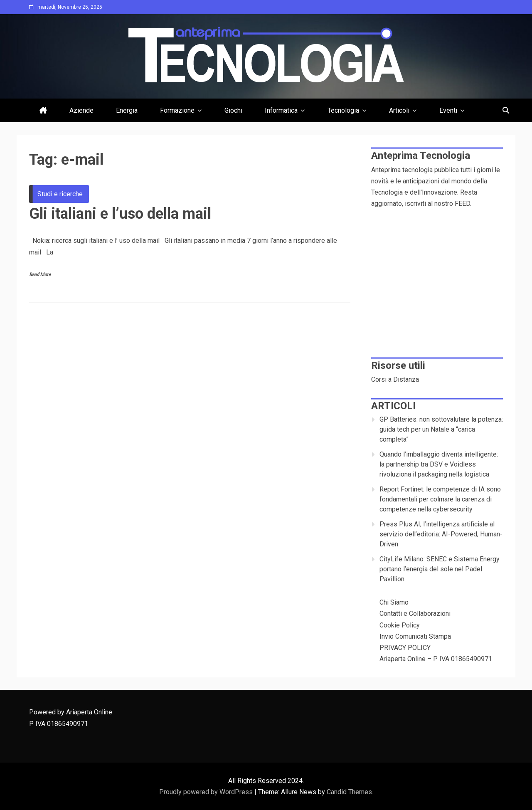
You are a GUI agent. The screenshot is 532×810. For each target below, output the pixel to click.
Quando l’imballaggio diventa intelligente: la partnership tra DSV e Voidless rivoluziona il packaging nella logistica (439, 464)
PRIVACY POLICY (405, 648)
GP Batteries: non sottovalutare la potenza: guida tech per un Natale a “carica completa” (441, 429)
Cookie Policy (400, 625)
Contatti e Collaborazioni (415, 614)
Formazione (177, 110)
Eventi (448, 110)
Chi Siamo (394, 602)
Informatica (281, 110)
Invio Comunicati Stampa (415, 636)
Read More (40, 275)
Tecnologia (343, 110)
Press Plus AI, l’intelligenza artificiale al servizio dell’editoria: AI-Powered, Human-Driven (441, 534)
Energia (127, 110)
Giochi (233, 110)
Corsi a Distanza (395, 379)
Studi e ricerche (60, 194)
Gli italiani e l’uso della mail (120, 214)
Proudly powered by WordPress (207, 792)
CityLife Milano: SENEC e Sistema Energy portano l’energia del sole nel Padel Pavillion (440, 569)
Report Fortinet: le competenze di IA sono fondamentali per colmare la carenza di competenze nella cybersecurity (440, 499)
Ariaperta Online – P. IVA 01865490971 (436, 659)
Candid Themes (349, 792)
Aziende (81, 110)
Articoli (399, 110)
